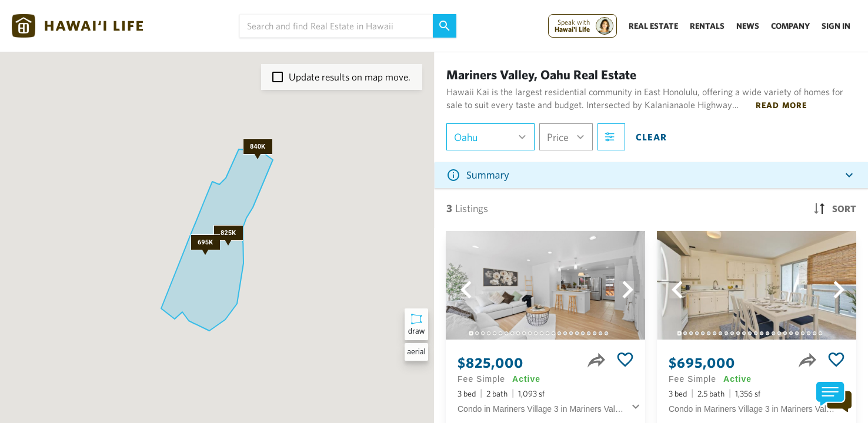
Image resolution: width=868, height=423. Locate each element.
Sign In (836, 26)
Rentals (707, 26)
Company (790, 26)
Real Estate (653, 26)
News (748, 26)
